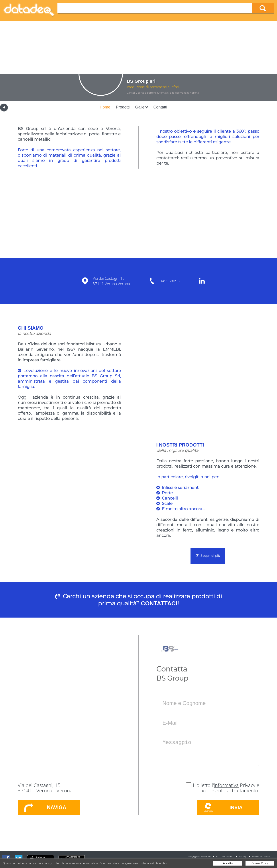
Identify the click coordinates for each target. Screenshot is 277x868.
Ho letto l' (203, 785)
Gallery (142, 107)
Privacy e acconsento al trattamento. (230, 788)
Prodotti (123, 107)
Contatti (160, 107)
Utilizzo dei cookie (261, 856)
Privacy (243, 856)
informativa (226, 785)
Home (105, 107)
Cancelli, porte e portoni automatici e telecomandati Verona (163, 93)
